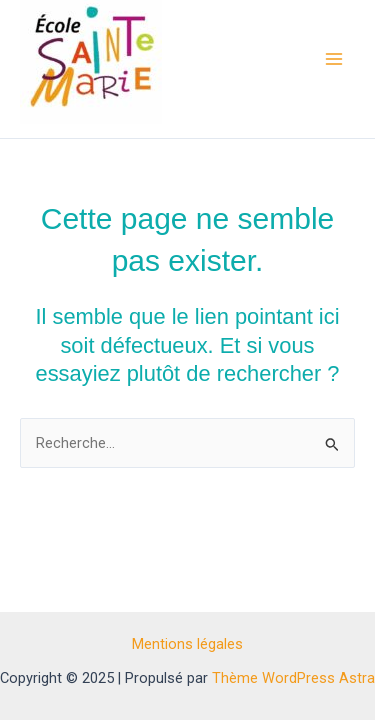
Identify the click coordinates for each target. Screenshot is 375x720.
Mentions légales (187, 644)
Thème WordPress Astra (293, 678)
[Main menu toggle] (334, 59)
